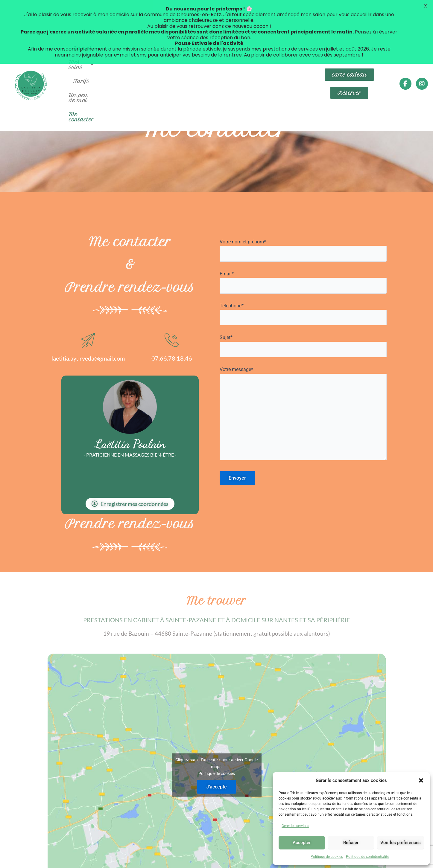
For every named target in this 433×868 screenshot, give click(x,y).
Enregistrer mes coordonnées (130, 469)
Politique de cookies (327, 857)
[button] (421, 780)
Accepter (302, 843)
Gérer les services (295, 826)
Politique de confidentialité (367, 857)
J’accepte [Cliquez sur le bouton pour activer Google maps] (216, 752)
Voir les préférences (401, 843)
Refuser (351, 843)
